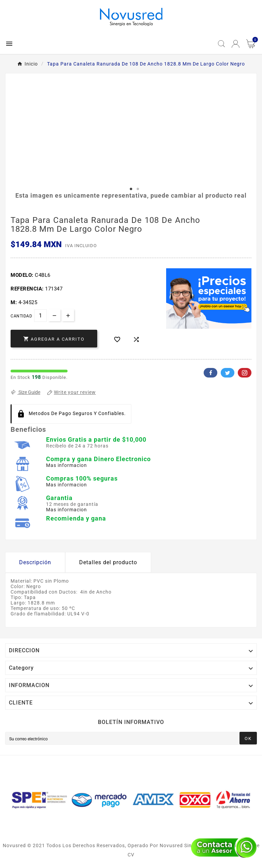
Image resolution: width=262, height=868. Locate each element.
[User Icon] (236, 44)
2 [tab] (138, 189)
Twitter (228, 373)
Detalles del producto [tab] (108, 562)
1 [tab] (131, 189)
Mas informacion (67, 465)
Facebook (210, 373)
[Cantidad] (40, 316)
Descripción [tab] (35, 562)
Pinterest (245, 373)
